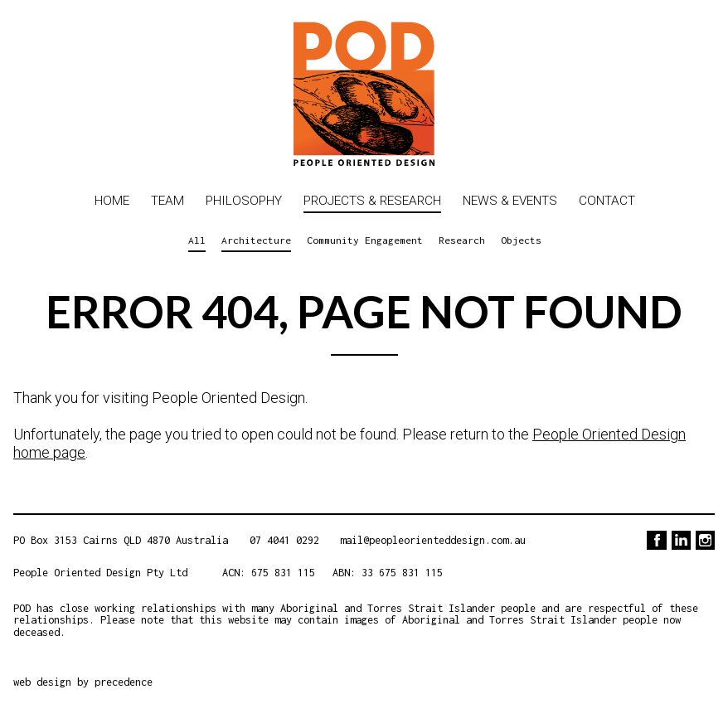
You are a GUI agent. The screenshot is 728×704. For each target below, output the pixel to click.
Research (462, 240)
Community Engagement (365, 240)
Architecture (256, 240)
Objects (521, 240)
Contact (607, 201)
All (197, 240)
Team (167, 201)
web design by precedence (83, 682)
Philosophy (244, 201)
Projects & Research (372, 201)
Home (112, 201)
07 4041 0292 (284, 540)
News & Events (510, 201)
